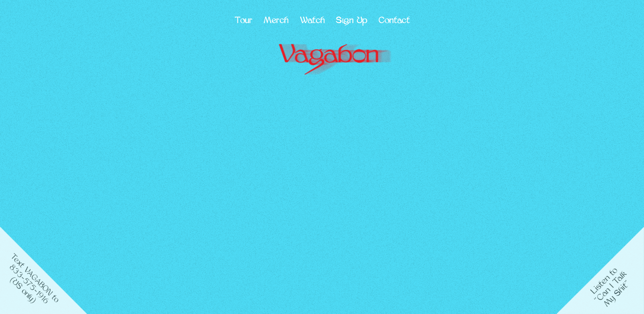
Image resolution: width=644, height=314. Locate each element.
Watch (312, 21)
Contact (394, 21)
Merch (276, 21)
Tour (243, 21)
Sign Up (351, 21)
